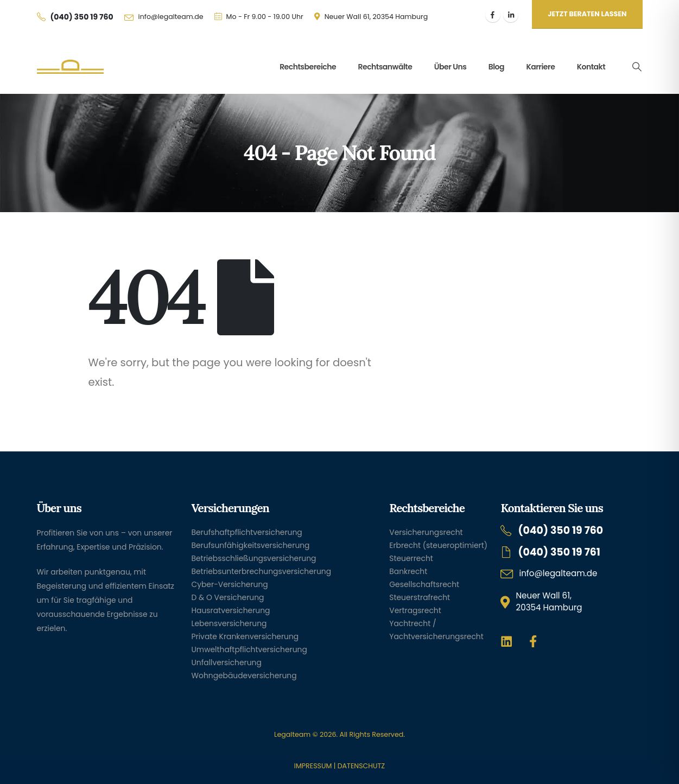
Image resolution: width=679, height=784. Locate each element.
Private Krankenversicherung (245, 636)
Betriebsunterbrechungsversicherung (262, 571)
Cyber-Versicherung (230, 584)
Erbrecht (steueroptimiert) (438, 545)
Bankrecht (408, 571)
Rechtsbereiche (308, 67)
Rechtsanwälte (385, 67)
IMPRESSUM (313, 766)
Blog (496, 67)
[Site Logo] (70, 67)
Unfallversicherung (227, 662)
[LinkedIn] (511, 15)
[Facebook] (493, 15)
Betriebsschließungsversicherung (254, 558)
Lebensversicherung (229, 623)
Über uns (450, 67)
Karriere (540, 67)
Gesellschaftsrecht (424, 584)
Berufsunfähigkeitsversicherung (251, 545)
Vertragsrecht (415, 610)
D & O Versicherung (228, 597)
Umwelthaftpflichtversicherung (249, 649)
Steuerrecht (411, 558)
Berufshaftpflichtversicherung (247, 532)
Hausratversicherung (231, 610)
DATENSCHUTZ (361, 766)
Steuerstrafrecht (420, 597)
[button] (637, 67)
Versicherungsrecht (426, 532)
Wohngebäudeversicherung (244, 675)
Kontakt (591, 67)
